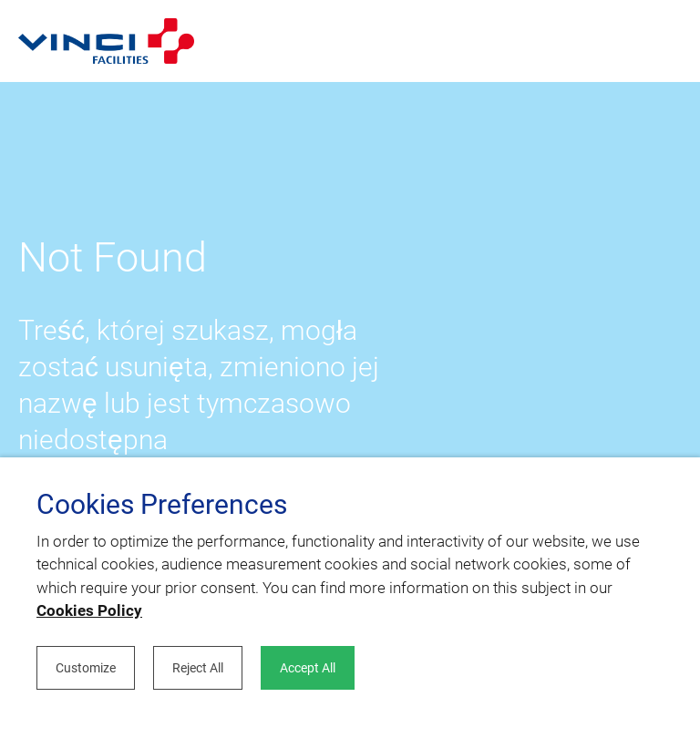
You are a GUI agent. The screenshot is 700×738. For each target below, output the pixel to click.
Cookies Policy (89, 610)
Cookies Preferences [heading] (162, 505)
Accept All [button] (308, 668)
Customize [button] (86, 668)
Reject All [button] (198, 668)
